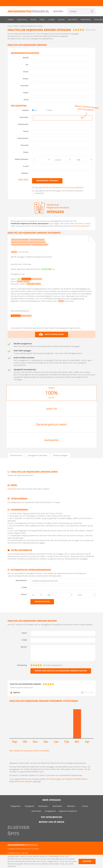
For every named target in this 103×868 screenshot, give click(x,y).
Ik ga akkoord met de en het (58, 187)
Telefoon (25, 173)
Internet (11, 20)
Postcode (24, 86)
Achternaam (23, 124)
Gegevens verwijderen (68, 811)
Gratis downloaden (51, 334)
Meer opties (23, 179)
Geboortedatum (22, 159)
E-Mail (24, 587)
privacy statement (76, 187)
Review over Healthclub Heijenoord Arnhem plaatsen (61, 671)
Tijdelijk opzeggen (60, 455)
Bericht (24, 647)
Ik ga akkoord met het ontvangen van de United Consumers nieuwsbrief (57, 192)
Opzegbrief (29, 806)
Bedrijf (26, 58)
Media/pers (43, 806)
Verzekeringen (86, 20)
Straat (26, 72)
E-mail (26, 166)
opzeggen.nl (28, 11)
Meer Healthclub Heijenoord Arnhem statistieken (30, 751)
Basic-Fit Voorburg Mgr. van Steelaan (57, 779)
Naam (24, 633)
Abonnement (21, 580)
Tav (27, 65)
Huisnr (26, 79)
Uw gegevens (50, 811)
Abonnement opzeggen (47, 181)
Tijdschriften (73, 20)
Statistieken (57, 806)
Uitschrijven (36, 811)
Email (26, 100)
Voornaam (24, 117)
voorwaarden (57, 187)
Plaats (26, 93)
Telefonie (61, 20)
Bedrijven (71, 806)
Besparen (58, 11)
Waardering (22, 665)
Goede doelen (22, 20)
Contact (85, 806)
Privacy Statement (82, 226)
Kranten (33, 20)
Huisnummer (23, 138)
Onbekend (12, 489)
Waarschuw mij (42, 601)
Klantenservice (16, 455)
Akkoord (87, 861)
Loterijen (51, 20)
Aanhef (25, 110)
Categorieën (15, 806)
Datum (24, 594)
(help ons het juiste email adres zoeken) (33, 489)
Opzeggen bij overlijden (38, 455)
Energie (42, 20)
